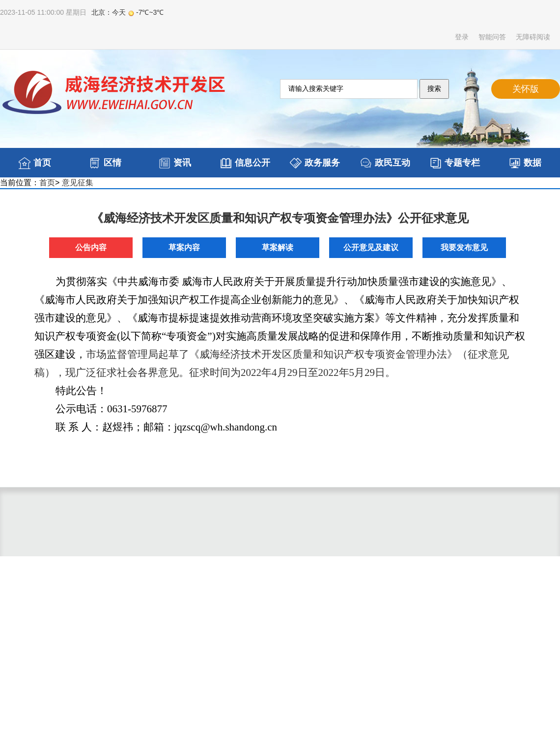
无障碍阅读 (533, 37)
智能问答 (492, 37)
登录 (462, 37)
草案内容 (184, 247)
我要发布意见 (464, 247)
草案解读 (278, 247)
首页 (47, 183)
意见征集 (78, 183)
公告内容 (91, 247)
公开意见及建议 (371, 247)
